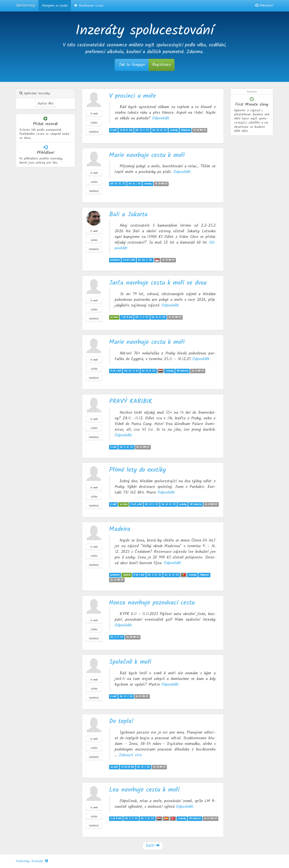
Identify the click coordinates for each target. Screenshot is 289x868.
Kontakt (37, 861)
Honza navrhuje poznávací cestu (152, 603)
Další (153, 846)
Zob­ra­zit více (130, 755)
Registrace (162, 65)
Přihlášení (264, 6)
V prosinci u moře (132, 96)
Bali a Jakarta (128, 215)
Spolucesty (25, 6)
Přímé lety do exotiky (137, 470)
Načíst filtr (45, 104)
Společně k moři (130, 662)
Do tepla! (121, 721)
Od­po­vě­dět (161, 118)
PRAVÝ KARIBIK (131, 401)
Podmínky (23, 861)
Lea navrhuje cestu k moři (144, 790)
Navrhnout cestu (89, 6)
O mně (94, 114)
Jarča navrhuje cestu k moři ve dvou (158, 283)
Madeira (120, 529)
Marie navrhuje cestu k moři (147, 155)
